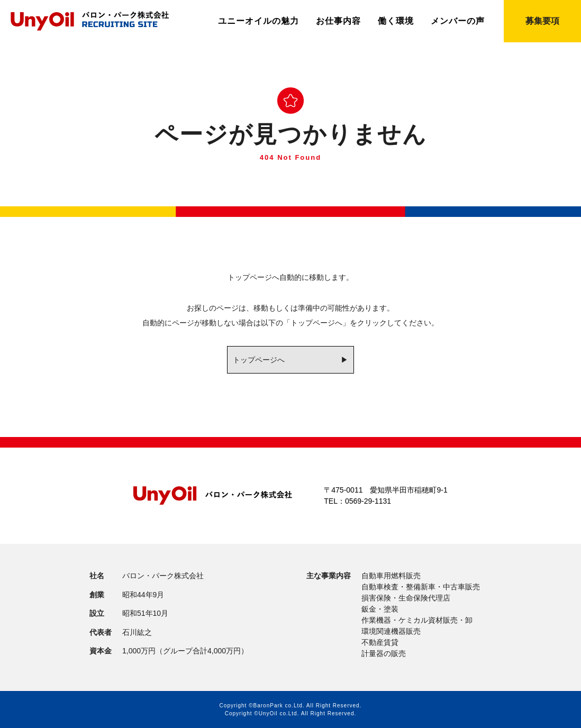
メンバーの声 (458, 21)
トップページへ (259, 360)
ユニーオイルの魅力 (258, 21)
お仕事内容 (338, 21)
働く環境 (396, 21)
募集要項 (542, 21)
